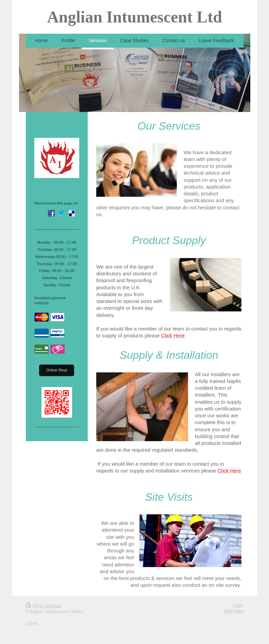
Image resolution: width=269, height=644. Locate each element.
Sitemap (53, 606)
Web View (234, 611)
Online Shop (57, 370)
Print (35, 606)
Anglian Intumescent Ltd (134, 17)
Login (238, 605)
